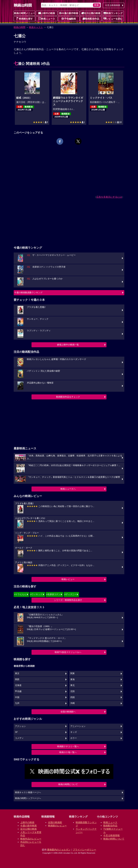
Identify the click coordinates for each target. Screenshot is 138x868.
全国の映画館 (55, 822)
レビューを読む (113, 19)
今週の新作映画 (69, 13)
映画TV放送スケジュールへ (68, 652)
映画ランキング (113, 13)
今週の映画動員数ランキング (28, 293)
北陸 (72, 691)
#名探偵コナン (53, 594)
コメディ (19, 738)
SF (16, 732)
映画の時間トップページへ (28, 798)
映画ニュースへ (68, 489)
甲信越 (18, 691)
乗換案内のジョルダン (59, 850)
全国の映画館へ (68, 712)
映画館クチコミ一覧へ (68, 746)
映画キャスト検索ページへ (28, 792)
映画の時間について (68, 784)
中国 (17, 697)
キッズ (74, 732)
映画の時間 (19, 27)
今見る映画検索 (113, 5)
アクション (20, 726)
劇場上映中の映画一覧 (68, 345)
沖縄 (72, 703)
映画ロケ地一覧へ (68, 752)
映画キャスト (36, 27)
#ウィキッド (36, 594)
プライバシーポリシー (84, 850)
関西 (17, 679)
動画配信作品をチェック (68, 397)
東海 (72, 679)
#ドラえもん (20, 594)
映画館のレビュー (57, 826)
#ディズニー (70, 594)
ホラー (74, 738)
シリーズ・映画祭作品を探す (68, 600)
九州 (17, 703)
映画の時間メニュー (24, 13)
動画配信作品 (91, 19)
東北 (72, 685)
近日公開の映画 (91, 13)
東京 (17, 673)
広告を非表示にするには (109, 197)
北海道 (18, 685)
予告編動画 (69, 19)
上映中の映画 (47, 13)
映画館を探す (24, 19)
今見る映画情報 (111, 835)
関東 (72, 673)
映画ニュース (47, 19)
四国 (72, 697)
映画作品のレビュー (31, 839)
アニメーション (78, 726)
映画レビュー (68, 579)
